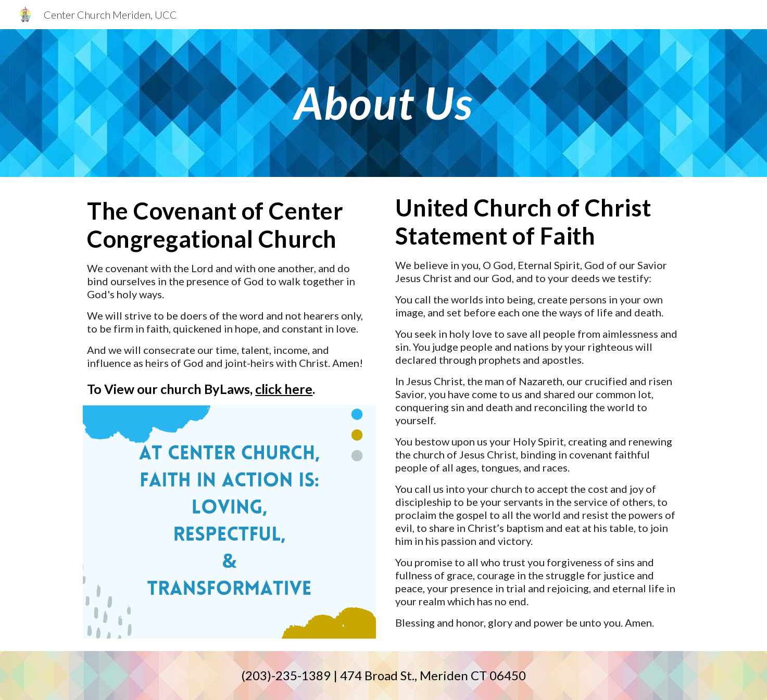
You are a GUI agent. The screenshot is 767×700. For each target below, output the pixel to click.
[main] (384, 103)
